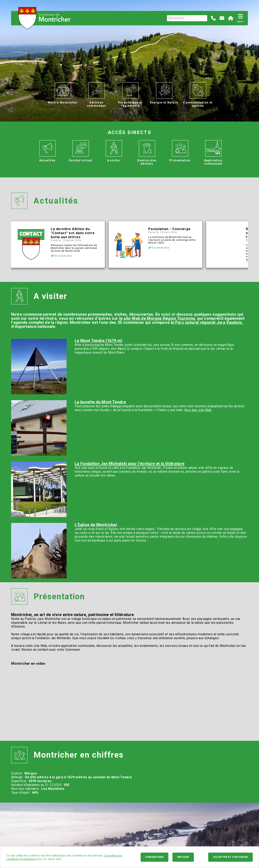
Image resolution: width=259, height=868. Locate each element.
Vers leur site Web (198, 410)
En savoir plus (61, 256)
